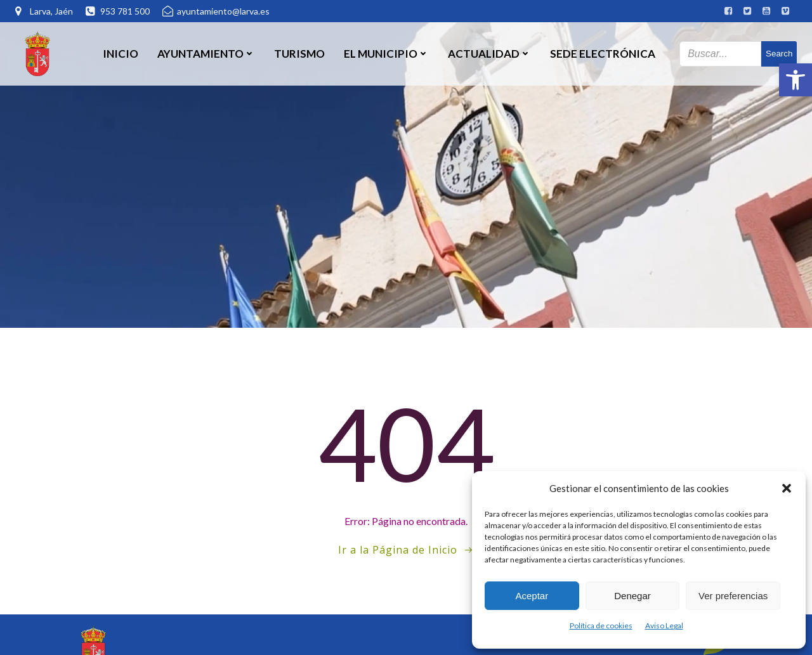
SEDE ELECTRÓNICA (603, 54)
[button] (796, 80)
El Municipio (386, 54)
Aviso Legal (664, 626)
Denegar (632, 596)
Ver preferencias (733, 596)
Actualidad (489, 54)
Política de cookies (601, 626)
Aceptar (532, 596)
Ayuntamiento (206, 54)
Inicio (121, 54)
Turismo (299, 54)
